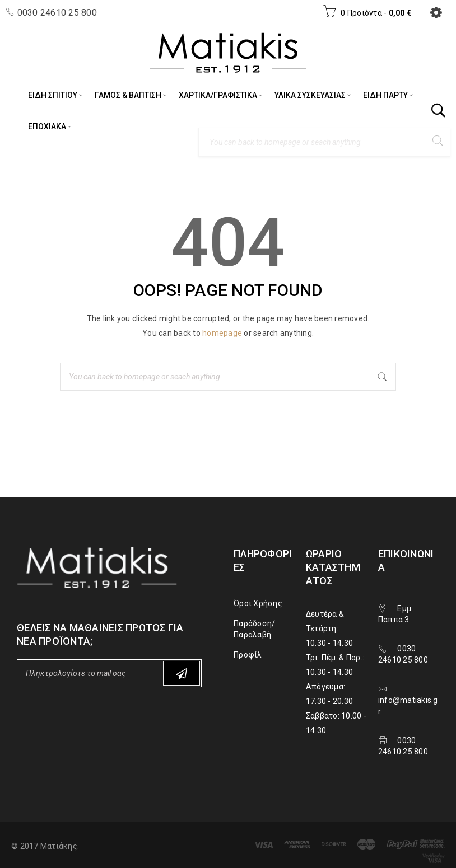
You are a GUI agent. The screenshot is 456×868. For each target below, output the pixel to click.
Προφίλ (248, 655)
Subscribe (182, 674)
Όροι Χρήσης (258, 603)
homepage (222, 333)
